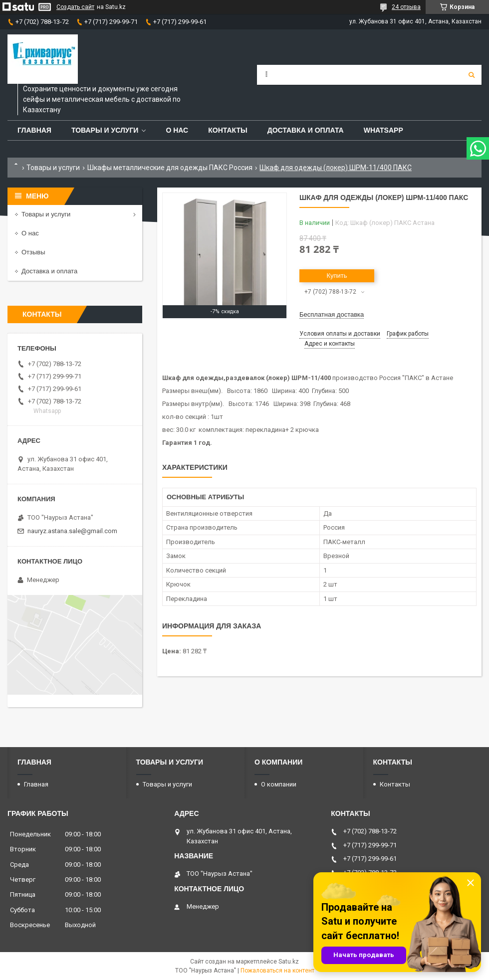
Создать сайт (75, 7)
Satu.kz (289, 962)
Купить (337, 276)
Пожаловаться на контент (277, 971)
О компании (279, 784)
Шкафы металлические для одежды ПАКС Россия (170, 168)
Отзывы (33, 252)
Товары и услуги (105, 130)
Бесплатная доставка (332, 314)
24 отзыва (406, 7)
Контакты (228, 130)
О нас (177, 130)
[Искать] (472, 75)
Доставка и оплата (306, 130)
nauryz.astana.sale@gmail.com (72, 531)
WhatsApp (383, 130)
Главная (34, 130)
